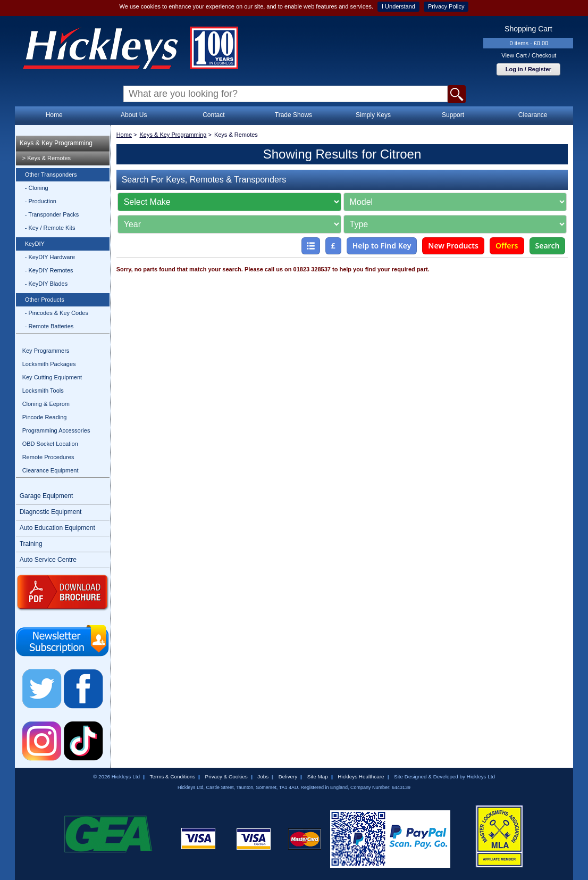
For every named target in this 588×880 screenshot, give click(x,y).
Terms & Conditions (172, 777)
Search (548, 246)
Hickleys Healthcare (361, 777)
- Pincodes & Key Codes (57, 313)
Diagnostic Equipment (51, 512)
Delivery (288, 777)
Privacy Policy (446, 6)
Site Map (318, 777)
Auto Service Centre (48, 560)
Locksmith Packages (49, 364)
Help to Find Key (382, 246)
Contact (213, 115)
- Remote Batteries (49, 326)
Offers (507, 246)
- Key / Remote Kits (50, 228)
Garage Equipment (47, 496)
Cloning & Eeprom (46, 404)
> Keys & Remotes (47, 158)
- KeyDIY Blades (47, 284)
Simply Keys (373, 115)
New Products (453, 246)
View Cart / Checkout (529, 55)
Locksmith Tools (43, 391)
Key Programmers (46, 351)
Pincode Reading (45, 417)
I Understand (398, 6)
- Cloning (37, 188)
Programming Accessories (56, 430)
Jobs (263, 777)
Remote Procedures (48, 457)
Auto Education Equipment (57, 528)
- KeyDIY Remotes (49, 270)
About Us (134, 115)
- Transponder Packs (52, 214)
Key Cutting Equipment (52, 377)
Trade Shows (293, 115)
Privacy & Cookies (226, 777)
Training (31, 544)
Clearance (533, 115)
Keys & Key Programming (56, 143)
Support (453, 115)
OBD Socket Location (50, 444)
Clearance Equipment (51, 470)
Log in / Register (528, 69)
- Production (41, 201)
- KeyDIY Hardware (50, 257)
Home (54, 115)
